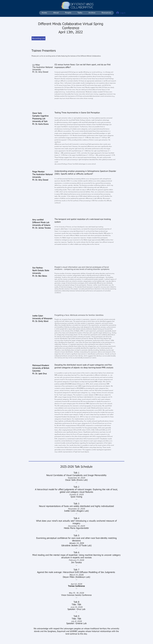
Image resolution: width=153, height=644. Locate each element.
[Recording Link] (38, 38)
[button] (80, 13)
